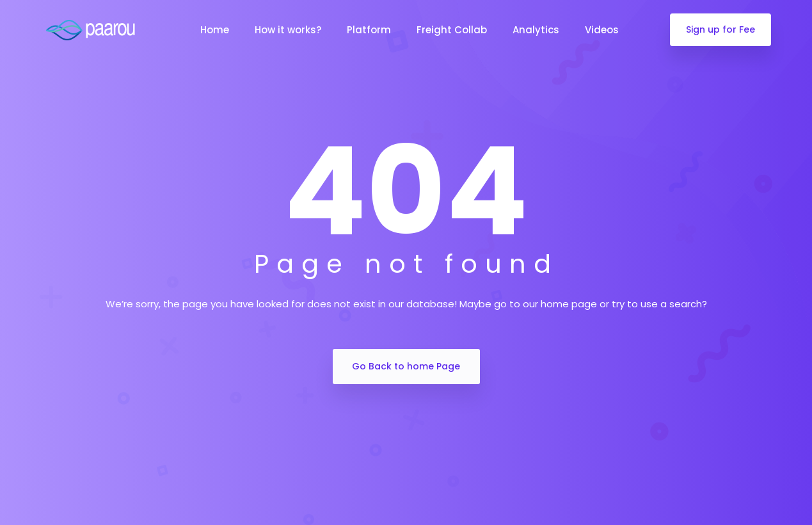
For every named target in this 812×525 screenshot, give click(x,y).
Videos (602, 30)
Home (215, 30)
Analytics (536, 30)
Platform (369, 30)
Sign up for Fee (720, 29)
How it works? (288, 30)
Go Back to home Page (406, 366)
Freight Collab (452, 30)
